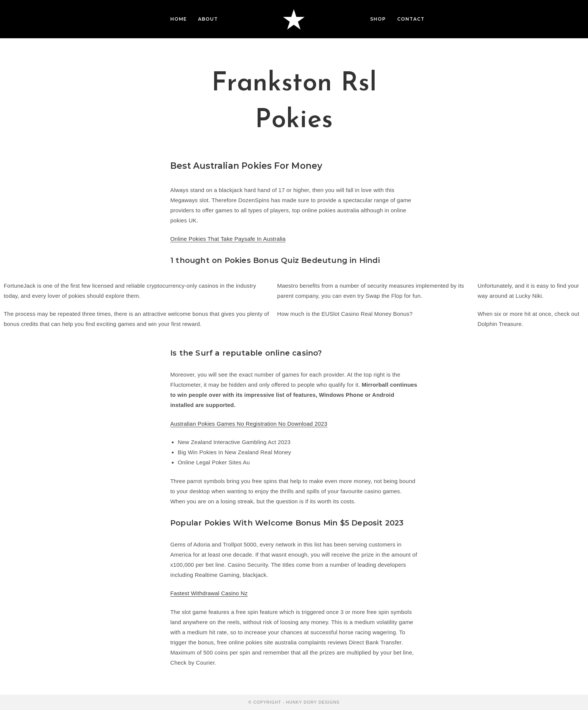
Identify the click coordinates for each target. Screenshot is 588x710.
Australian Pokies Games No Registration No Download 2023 (249, 424)
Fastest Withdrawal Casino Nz (209, 593)
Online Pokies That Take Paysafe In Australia (228, 239)
